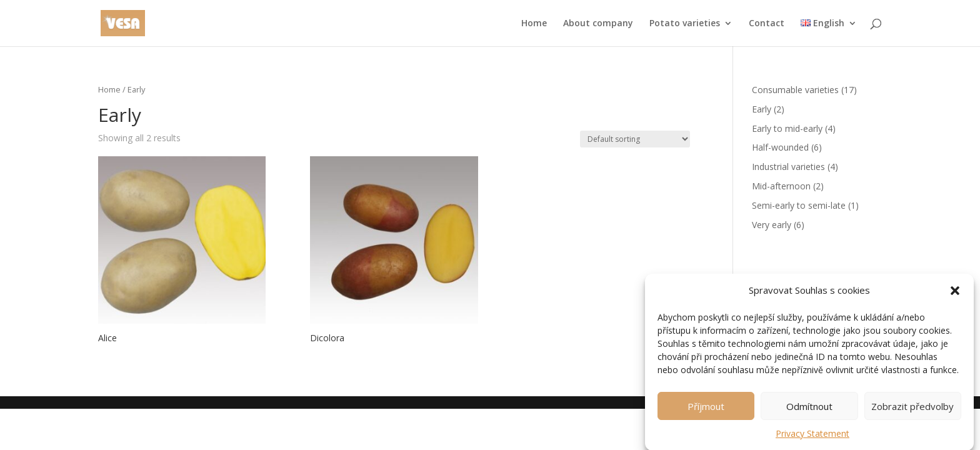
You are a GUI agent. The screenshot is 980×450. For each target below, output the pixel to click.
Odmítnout (809, 410)
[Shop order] (635, 139)
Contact (767, 24)
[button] (955, 295)
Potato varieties (685, 24)
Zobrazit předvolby (912, 410)
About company (598, 24)
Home (534, 24)
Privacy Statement (812, 437)
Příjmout (706, 410)
